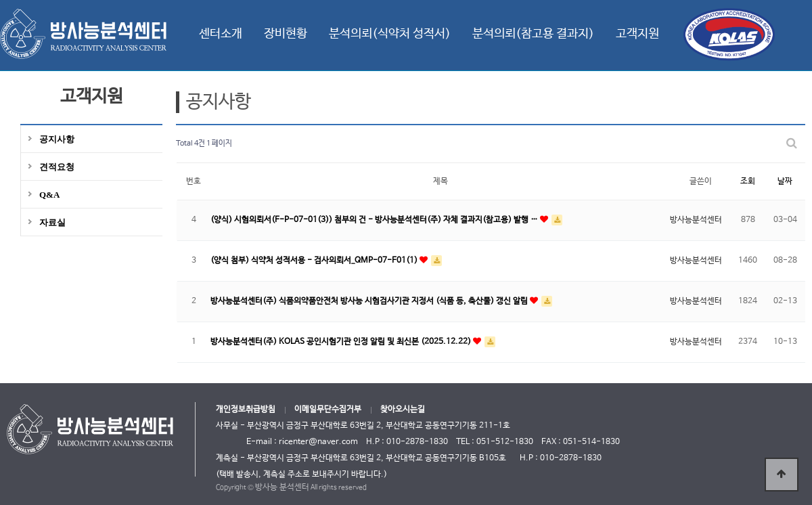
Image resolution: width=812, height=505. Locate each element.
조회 (748, 181)
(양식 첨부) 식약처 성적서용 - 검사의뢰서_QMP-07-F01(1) (315, 261)
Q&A (49, 195)
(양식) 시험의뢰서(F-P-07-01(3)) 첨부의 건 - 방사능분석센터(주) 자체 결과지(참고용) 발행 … (375, 220)
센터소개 (221, 34)
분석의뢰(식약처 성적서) (390, 34)
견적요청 (57, 167)
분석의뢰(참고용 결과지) (533, 34)
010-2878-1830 (571, 458)
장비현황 (286, 34)
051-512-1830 (505, 442)
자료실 (52, 222)
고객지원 (637, 34)
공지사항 (57, 139)
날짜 (785, 181)
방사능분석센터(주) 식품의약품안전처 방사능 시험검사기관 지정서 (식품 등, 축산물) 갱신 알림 (370, 301)
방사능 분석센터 (282, 487)
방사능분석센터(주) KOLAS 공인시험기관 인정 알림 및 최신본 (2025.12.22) (342, 342)
